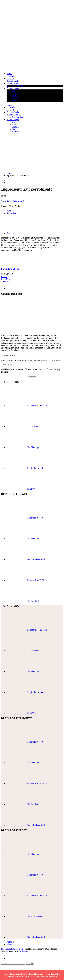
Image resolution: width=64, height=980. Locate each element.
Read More (6, 279)
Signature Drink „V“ (12, 201)
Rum (14, 93)
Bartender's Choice (10, 269)
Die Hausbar (17, 86)
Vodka (15, 98)
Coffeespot (24, 951)
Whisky (15, 100)
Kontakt (10, 942)
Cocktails (11, 76)
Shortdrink (11, 213)
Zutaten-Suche (13, 81)
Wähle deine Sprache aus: (12, 369)
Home (9, 74)
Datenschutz (18, 949)
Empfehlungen (13, 88)
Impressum (6, 949)
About (9, 944)
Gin (14, 91)
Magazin (10, 78)
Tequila (15, 95)
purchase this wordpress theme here (44, 976)
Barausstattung (13, 83)
